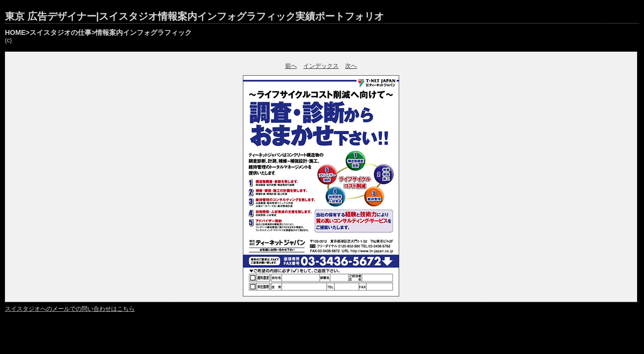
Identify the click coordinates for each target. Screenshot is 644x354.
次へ (351, 66)
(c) (8, 40)
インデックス (321, 66)
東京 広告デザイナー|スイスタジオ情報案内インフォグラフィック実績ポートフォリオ (194, 16)
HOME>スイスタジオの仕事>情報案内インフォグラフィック (98, 32)
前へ (291, 66)
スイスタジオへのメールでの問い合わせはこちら (70, 309)
